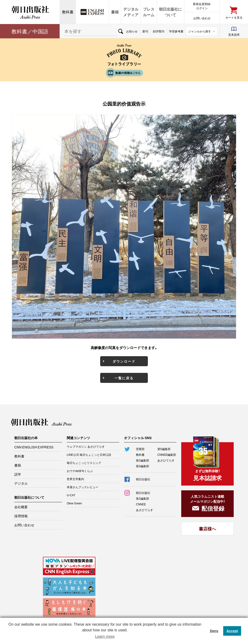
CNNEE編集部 (167, 455)
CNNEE (141, 504)
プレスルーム (149, 12)
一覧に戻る (124, 378)
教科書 (68, 12)
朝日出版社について (170, 12)
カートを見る (234, 17)
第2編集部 (142, 460)
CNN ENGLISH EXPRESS (34, 447)
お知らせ (132, 31)
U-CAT (71, 495)
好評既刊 (159, 31)
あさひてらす (166, 460)
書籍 (115, 12)
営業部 (140, 449)
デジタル (21, 483)
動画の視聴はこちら (124, 73)
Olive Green (74, 503)
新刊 (145, 31)
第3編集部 (142, 466)
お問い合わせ (202, 18)
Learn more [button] (105, 636)
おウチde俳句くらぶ (80, 471)
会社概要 (21, 507)
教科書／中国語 (30, 31)
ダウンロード (124, 361)
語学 (18, 474)
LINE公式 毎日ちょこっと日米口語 (89, 455)
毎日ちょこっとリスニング (84, 463)
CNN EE (92, 12)
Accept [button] (232, 631)
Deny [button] (214, 631)
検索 (120, 31)
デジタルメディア (131, 12)
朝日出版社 (30, 12)
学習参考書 (176, 31)
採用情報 (21, 516)
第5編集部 (164, 449)
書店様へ (207, 529)
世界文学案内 (75, 479)
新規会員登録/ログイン (202, 6)
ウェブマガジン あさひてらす (86, 446)
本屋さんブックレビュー (83, 487)
